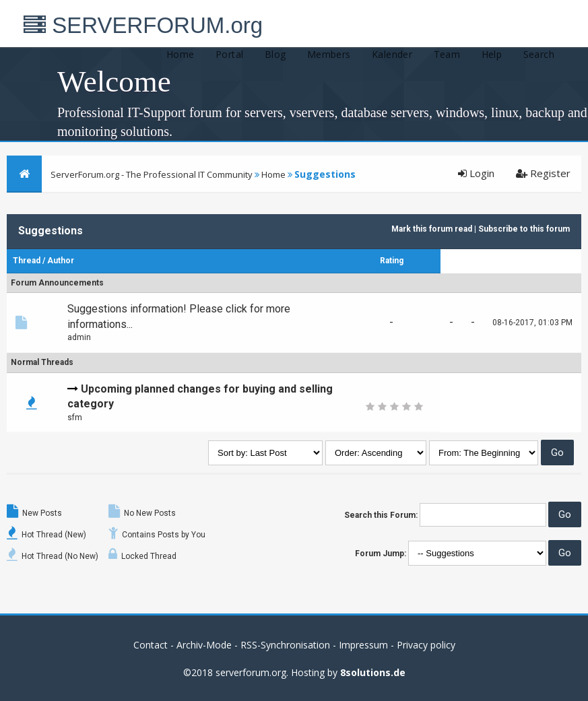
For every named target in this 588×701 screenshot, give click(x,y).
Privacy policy (426, 645)
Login (476, 173)
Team (447, 54)
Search (539, 54)
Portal (229, 54)
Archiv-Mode (204, 645)
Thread (27, 261)
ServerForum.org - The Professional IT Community (152, 174)
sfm (75, 418)
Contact (151, 645)
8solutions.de (373, 672)
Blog (275, 54)
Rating (392, 261)
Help (492, 54)
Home (181, 54)
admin (79, 337)
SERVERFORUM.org (143, 25)
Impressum (363, 645)
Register (543, 173)
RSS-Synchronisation (285, 645)
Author (61, 261)
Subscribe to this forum (524, 229)
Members (329, 54)
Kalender (392, 54)
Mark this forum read (432, 229)
